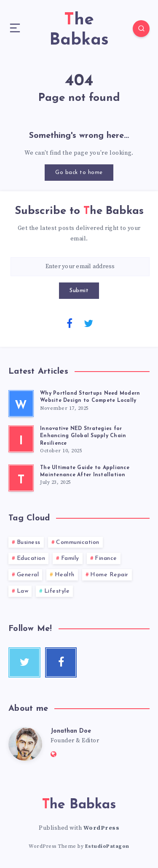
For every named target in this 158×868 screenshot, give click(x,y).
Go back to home (79, 173)
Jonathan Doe (71, 731)
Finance (106, 558)
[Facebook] (70, 323)
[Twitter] (88, 323)
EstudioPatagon (107, 846)
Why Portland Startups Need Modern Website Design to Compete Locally (90, 397)
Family (70, 558)
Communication (78, 542)
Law (23, 591)
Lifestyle (57, 591)
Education (31, 558)
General (28, 575)
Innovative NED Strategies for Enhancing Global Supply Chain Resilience (83, 436)
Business (29, 542)
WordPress (102, 828)
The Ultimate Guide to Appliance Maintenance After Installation (85, 471)
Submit (79, 291)
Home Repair (109, 575)
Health (65, 575)
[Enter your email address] (80, 267)
